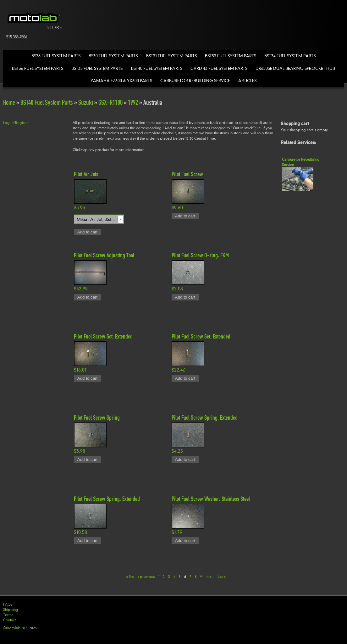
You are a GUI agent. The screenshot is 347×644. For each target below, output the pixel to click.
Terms (8, 615)
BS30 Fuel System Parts (113, 56)
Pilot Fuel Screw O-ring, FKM (200, 255)
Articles (247, 81)
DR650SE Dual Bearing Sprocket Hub (295, 68)
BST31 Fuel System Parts (171, 56)
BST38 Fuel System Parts (97, 68)
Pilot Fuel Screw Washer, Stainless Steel (211, 499)
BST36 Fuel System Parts (38, 68)
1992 (133, 102)
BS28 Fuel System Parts (56, 56)
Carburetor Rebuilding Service (195, 81)
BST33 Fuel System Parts (231, 56)
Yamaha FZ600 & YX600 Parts (121, 81)
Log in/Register (16, 123)
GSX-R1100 (110, 102)
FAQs (8, 604)
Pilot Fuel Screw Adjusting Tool (104, 255)
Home (9, 102)
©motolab (12, 628)
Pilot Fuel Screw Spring (97, 417)
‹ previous (146, 577)
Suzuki (86, 102)
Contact (9, 620)
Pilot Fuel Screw (187, 174)
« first (130, 577)
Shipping (11, 610)
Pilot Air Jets (86, 174)
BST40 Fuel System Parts (157, 68)
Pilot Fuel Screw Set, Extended (103, 336)
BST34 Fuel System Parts (290, 56)
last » (222, 577)
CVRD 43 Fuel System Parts (219, 68)
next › (210, 577)
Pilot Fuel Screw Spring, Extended (205, 417)
